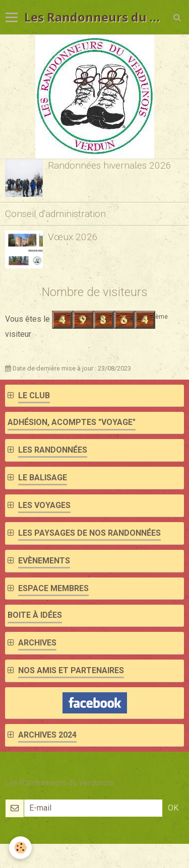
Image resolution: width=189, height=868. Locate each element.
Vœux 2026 (73, 237)
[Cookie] (20, 848)
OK (173, 808)
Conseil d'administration (55, 214)
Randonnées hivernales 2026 (110, 165)
